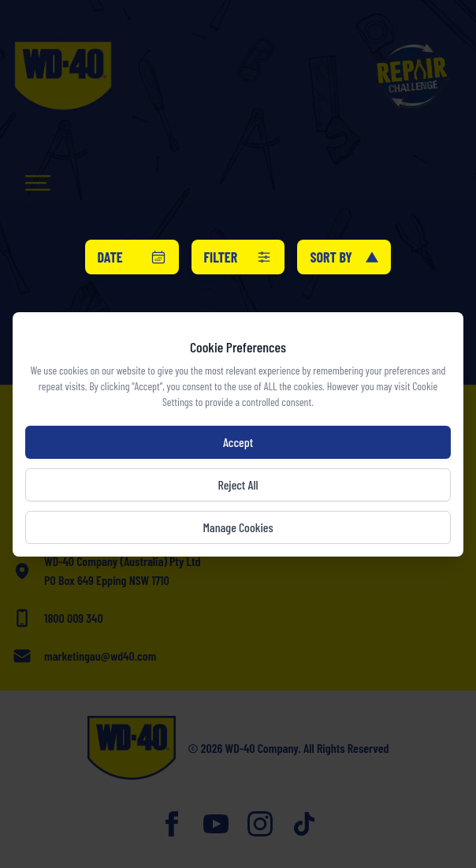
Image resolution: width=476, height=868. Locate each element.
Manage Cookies (238, 527)
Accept (238, 442)
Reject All (238, 484)
